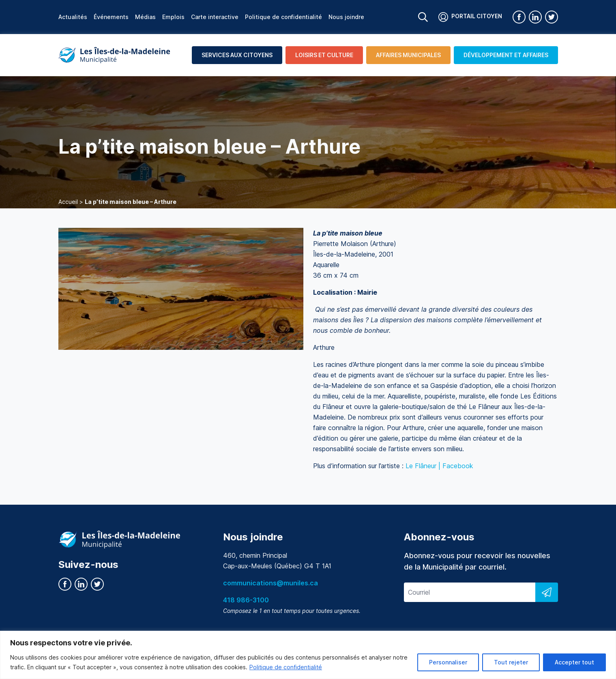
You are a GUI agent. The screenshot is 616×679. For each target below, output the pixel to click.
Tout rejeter (511, 662)
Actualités (73, 17)
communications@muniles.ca (270, 583)
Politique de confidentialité (286, 667)
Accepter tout (574, 662)
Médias (145, 17)
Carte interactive (215, 17)
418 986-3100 (246, 600)
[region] (308, 655)
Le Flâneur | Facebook (439, 466)
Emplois (173, 17)
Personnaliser (448, 662)
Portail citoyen (470, 17)
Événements (111, 17)
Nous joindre (346, 17)
